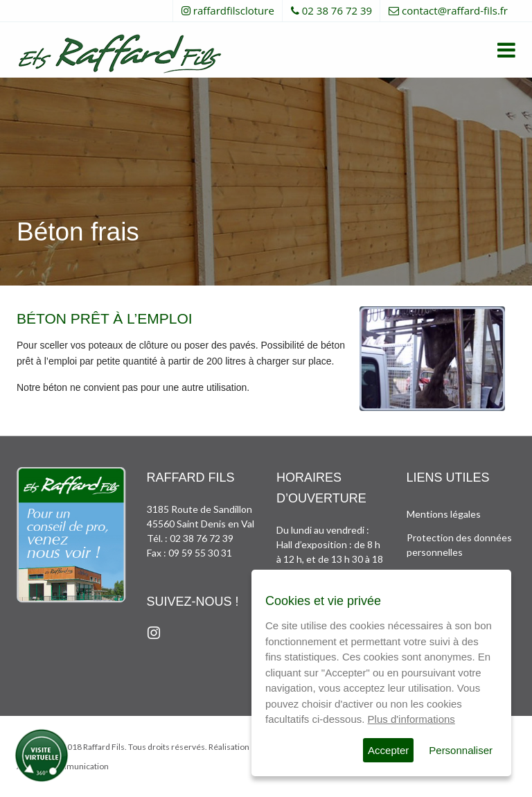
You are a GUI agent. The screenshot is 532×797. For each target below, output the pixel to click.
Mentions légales (444, 514)
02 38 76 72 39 (337, 10)
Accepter (388, 750)
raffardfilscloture (234, 10)
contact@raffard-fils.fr (455, 10)
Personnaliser (461, 750)
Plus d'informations (411, 719)
